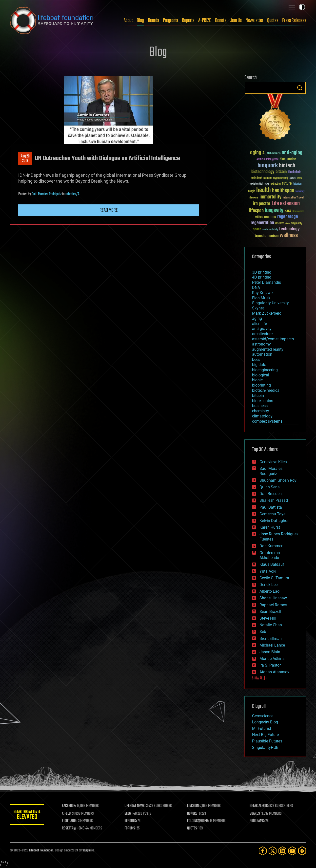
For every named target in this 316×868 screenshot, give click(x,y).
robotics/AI (73, 194)
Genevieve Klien (273, 462)
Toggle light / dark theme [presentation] (302, 7)
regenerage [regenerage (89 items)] (288, 217)
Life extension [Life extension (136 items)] (286, 204)
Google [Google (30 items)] (252, 191)
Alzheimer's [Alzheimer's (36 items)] (274, 154)
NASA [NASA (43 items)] (288, 211)
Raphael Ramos (273, 605)
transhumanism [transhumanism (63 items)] (267, 236)
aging (257, 318)
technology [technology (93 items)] (289, 229)
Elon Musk (261, 298)
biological (261, 375)
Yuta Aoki (268, 571)
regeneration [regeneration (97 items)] (262, 223)
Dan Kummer (271, 546)
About (128, 21)
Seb (263, 632)
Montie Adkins (272, 659)
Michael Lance (272, 645)
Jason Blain (270, 652)
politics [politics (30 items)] (259, 217)
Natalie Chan (271, 625)
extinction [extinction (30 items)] (276, 184)
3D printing (262, 272)
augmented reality (268, 349)
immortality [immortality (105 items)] (270, 197)
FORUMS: (130, 828)
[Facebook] (263, 851)
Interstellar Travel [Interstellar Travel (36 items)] (293, 198)
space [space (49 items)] (257, 229)
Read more (109, 210)
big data (259, 365)
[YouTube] (292, 851)
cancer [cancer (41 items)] (268, 178)
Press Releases (294, 21)
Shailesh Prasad (274, 500)
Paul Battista (271, 507)
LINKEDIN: (194, 806)
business (260, 406)
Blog (140, 21)
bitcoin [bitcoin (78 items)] (281, 172)
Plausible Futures (267, 741)
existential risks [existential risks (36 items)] (260, 184)
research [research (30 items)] (280, 224)
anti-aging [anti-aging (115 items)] (292, 153)
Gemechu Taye (272, 514)
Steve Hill (268, 618)
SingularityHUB (265, 748)
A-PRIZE (205, 21)
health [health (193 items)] (264, 190)
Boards (153, 21)
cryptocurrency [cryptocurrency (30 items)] (281, 178)
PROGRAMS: (257, 821)
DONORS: (193, 814)
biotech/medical (266, 390)
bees (256, 359)
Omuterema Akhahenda (270, 555)
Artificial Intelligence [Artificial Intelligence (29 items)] (267, 160)
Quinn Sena (270, 487)
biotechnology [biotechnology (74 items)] (263, 172)
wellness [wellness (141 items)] (289, 236)
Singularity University (270, 303)
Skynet (258, 308)
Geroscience (263, 716)
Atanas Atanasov (274, 672)
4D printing (262, 277)
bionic (257, 380)
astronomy (261, 344)
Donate (221, 21)
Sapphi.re (88, 851)
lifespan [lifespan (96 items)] (256, 211)
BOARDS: (255, 814)
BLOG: (128, 814)
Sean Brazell (270, 612)
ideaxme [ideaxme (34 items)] (254, 198)
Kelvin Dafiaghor (274, 521)
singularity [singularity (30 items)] (297, 224)
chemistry (261, 411)
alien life (259, 324)
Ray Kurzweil (263, 293)
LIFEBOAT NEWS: (135, 806)
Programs (170, 21)
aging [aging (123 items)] (256, 153)
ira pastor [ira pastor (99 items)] (262, 204)
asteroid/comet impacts (273, 339)
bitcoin (258, 396)
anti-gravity (262, 329)
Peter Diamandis (267, 282)
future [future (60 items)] (287, 184)
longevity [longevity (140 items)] (274, 211)
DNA (256, 288)
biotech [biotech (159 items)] (287, 166)
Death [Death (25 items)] (299, 178)
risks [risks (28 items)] (288, 223)
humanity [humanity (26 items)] (300, 192)
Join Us (236, 21)
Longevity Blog (265, 722)
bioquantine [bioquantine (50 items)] (288, 159)
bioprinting (261, 385)
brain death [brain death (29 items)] (257, 178)
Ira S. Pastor (270, 665)
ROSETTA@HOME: (74, 828)
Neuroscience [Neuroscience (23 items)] (298, 212)
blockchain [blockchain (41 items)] (295, 172)
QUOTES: (193, 828)
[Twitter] (273, 851)
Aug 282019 (25, 159)
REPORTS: (131, 821)
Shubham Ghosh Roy (278, 480)
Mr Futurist (262, 728)
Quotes (273, 21)
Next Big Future (265, 735)
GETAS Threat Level (27, 815)
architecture (262, 334)
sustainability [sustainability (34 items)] (270, 230)
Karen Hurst (270, 527)
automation (262, 354)
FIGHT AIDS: (70, 821)
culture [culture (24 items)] (293, 178)
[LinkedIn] (282, 851)
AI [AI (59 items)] (264, 153)
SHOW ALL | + (260, 678)
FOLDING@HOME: (198, 821)
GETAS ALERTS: (259, 806)
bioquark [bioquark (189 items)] (268, 166)
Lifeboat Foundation (41, 851)
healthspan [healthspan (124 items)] (283, 191)
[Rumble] (302, 851)
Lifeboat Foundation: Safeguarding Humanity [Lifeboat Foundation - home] (52, 21)
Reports (188, 21)
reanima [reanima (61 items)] (270, 217)
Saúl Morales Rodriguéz (47, 194)
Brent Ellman (271, 639)
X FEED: (67, 814)
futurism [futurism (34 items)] (297, 184)
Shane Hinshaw (273, 598)
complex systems (267, 421)
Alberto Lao (269, 591)
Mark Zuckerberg (267, 313)
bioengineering (265, 370)
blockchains (263, 401)
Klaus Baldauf (272, 564)
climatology (262, 416)
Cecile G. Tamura (274, 578)
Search (300, 88)
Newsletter (254, 21)
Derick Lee (268, 585)
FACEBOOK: (69, 806)
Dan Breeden (271, 494)
